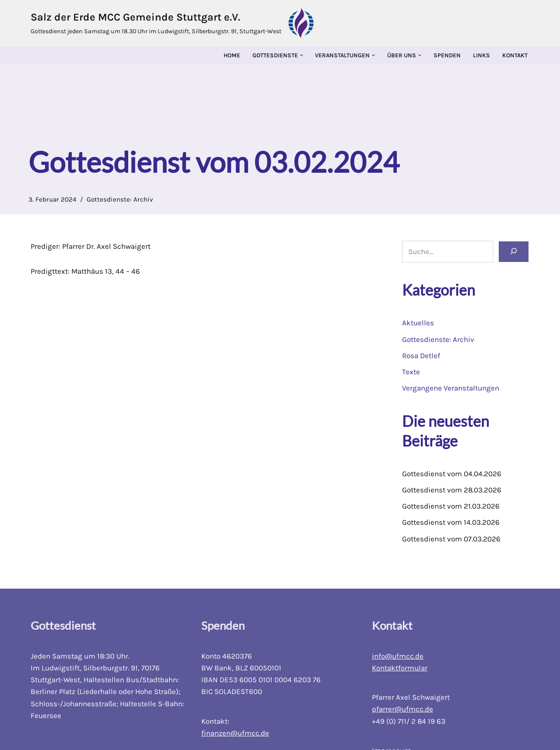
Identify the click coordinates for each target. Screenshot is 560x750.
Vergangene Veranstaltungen (451, 388)
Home (232, 55)
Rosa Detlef (421, 356)
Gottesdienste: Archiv (120, 199)
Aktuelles (418, 323)
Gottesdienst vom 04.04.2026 (452, 474)
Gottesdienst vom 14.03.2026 (451, 522)
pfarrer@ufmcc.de (402, 709)
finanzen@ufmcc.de (235, 733)
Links (481, 55)
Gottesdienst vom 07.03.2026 (451, 539)
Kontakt (515, 55)
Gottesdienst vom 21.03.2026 (451, 506)
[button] (302, 55)
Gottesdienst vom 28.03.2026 (452, 490)
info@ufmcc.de (398, 656)
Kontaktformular (400, 668)
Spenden (447, 55)
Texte (411, 372)
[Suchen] (514, 252)
